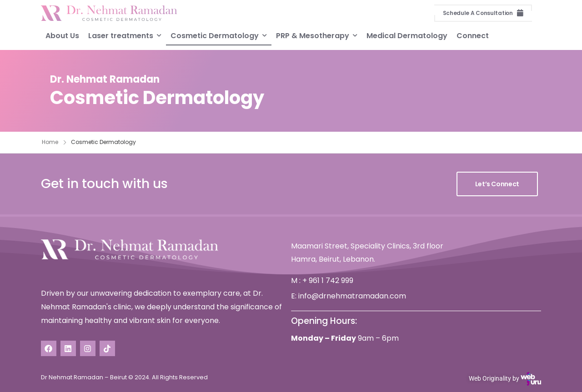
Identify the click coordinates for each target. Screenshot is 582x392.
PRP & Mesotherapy (313, 35)
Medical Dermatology (407, 35)
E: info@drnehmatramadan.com (349, 296)
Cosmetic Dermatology (215, 35)
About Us (62, 35)
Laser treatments (121, 35)
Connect (473, 35)
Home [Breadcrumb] (50, 142)
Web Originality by (505, 379)
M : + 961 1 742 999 (322, 280)
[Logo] (109, 13)
